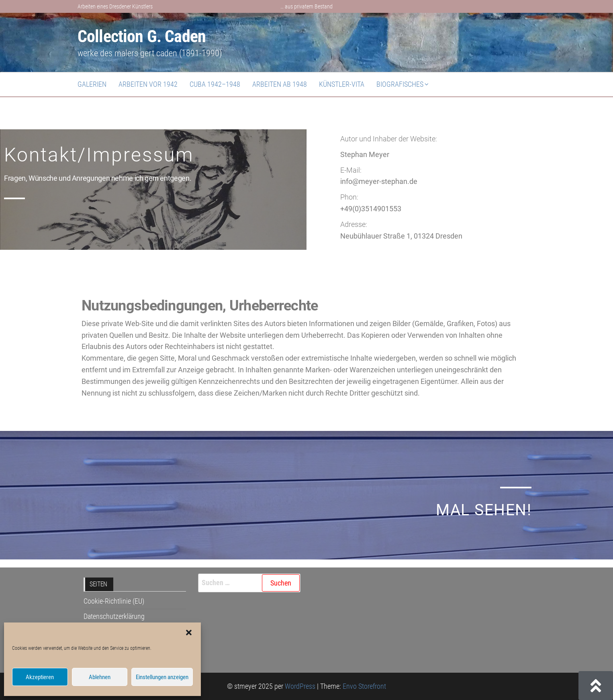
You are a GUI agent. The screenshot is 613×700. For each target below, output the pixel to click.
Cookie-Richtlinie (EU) (114, 601)
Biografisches (400, 84)
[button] (189, 633)
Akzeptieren (40, 677)
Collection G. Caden (142, 36)
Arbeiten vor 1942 (148, 84)
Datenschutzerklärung (114, 616)
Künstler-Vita (342, 84)
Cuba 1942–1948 (215, 84)
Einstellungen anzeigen (162, 677)
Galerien (92, 84)
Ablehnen (100, 677)
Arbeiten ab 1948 (280, 84)
